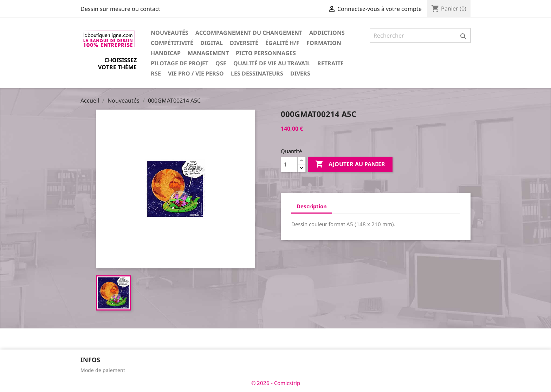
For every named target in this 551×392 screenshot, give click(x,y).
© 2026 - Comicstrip (276, 383)
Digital (212, 43)
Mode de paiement (103, 370)
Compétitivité (172, 43)
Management (208, 53)
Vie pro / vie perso (196, 73)
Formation (324, 43)
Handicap (166, 53)
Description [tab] (312, 206)
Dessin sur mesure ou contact (120, 9)
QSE (221, 63)
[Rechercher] (420, 35)
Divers (300, 73)
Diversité (244, 43)
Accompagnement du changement (249, 33)
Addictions (327, 33)
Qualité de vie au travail (272, 63)
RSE (156, 73)
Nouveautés (170, 33)
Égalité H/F (282, 43)
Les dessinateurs (257, 73)
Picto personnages (266, 53)
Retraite (330, 63)
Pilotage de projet (180, 63)
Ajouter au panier (350, 164)
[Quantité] (289, 164)
